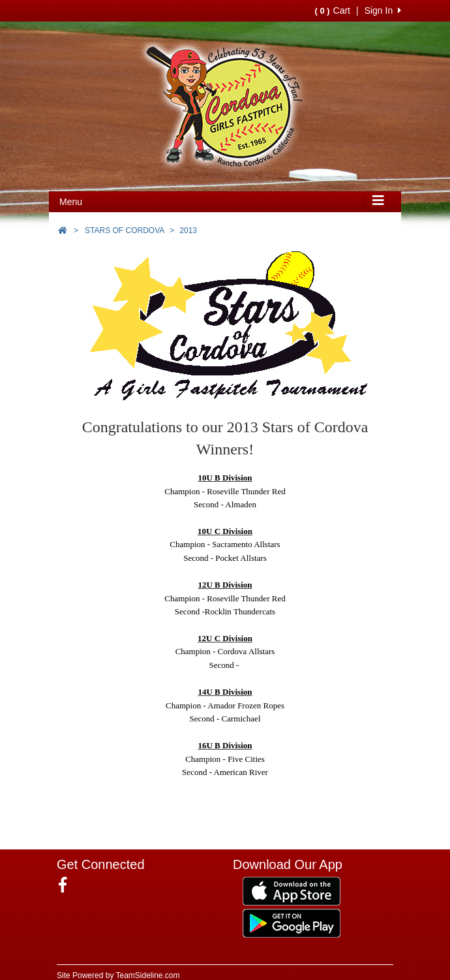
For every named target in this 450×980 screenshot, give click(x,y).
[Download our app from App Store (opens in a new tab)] (292, 891)
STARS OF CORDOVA (125, 230)
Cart (333, 10)
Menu (71, 202)
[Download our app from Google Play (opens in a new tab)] (292, 923)
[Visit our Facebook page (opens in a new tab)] (67, 885)
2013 (188, 230)
